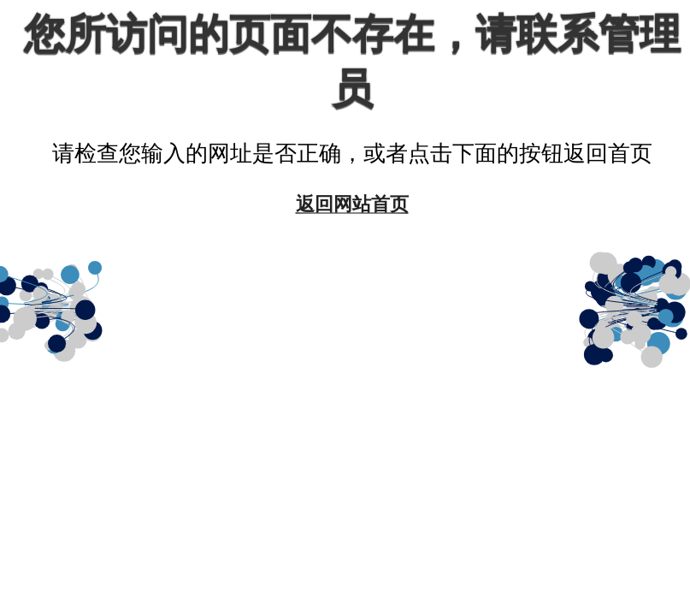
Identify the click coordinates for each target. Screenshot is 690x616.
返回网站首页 (352, 203)
